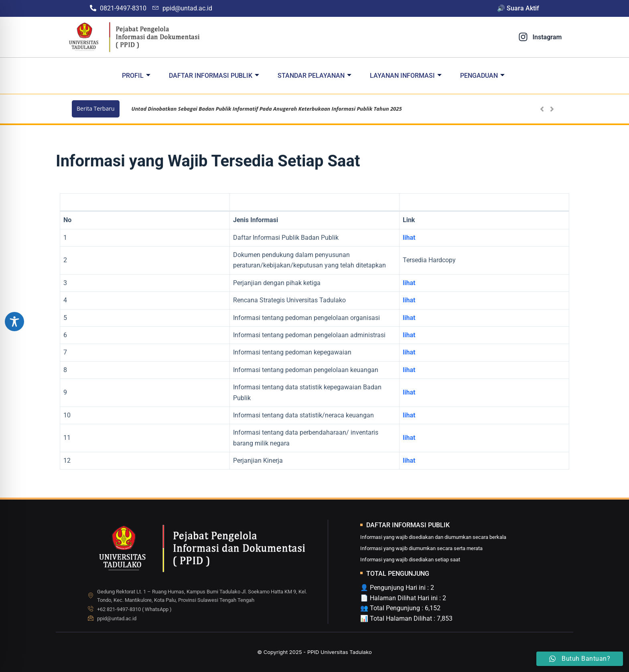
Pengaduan (482, 76)
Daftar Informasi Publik (214, 76)
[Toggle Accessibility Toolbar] (14, 322)
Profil (136, 76)
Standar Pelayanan (314, 76)
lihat (409, 283)
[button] (552, 109)
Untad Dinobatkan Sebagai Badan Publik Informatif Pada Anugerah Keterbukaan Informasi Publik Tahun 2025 (267, 109)
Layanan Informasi (406, 76)
